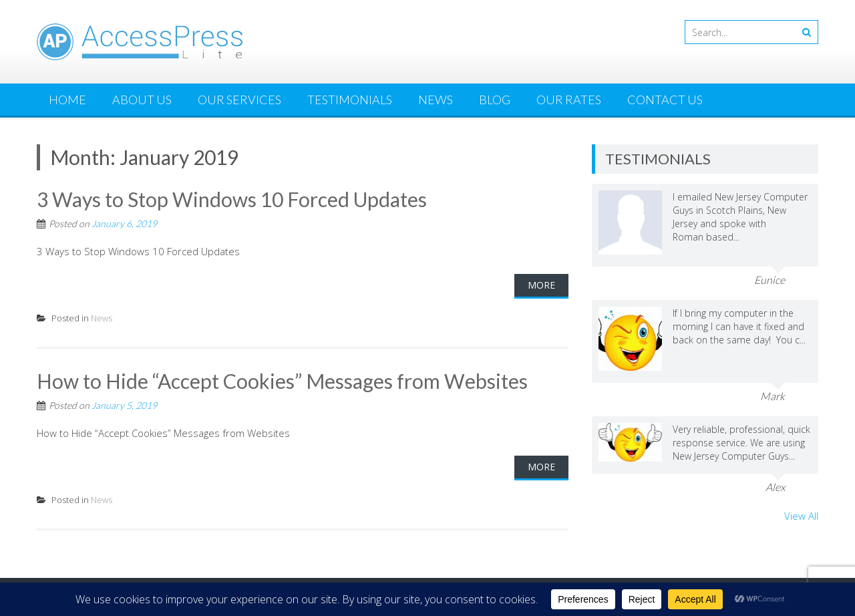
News (436, 100)
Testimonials (350, 100)
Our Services (239, 100)
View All (801, 516)
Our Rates (569, 100)
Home (67, 100)
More (541, 285)
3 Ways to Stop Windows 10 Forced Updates (232, 199)
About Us (142, 100)
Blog (495, 100)
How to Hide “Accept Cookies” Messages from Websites (282, 381)
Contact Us (665, 100)
